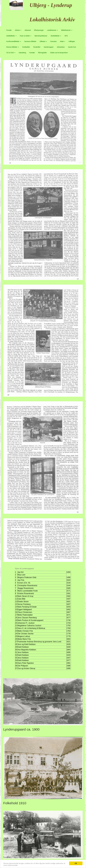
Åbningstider (42, 53)
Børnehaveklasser (41, 36)
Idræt (63, 41)
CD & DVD (11, 53)
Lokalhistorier (52, 30)
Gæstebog (22, 53)
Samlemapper (49, 47)
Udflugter (72, 41)
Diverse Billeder (13, 47)
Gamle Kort (72, 47)
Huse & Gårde (26, 36)
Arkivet (18, 30)
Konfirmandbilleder (14, 41)
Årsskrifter (37, 47)
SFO (66, 36)
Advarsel (28, 30)
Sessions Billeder (30, 41)
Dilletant (43, 41)
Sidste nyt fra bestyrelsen (59, 53)
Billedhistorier (67, 30)
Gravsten (53, 41)
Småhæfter (26, 47)
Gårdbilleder (11, 36)
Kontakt (32, 53)
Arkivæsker (61, 47)
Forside (9, 30)
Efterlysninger (39, 30)
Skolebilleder (56, 36)
